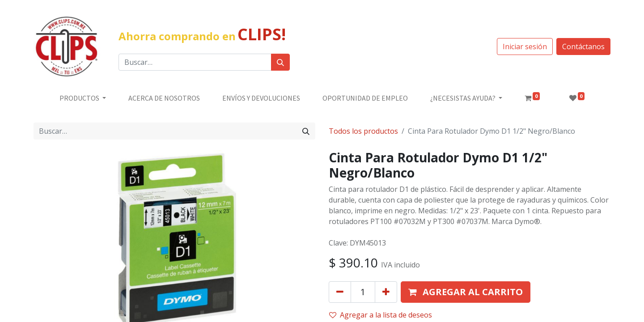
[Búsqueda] (280, 62)
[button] (466, 292)
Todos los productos (363, 131)
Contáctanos (583, 47)
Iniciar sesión (525, 47)
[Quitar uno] (340, 292)
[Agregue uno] (386, 292)
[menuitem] (164, 98)
